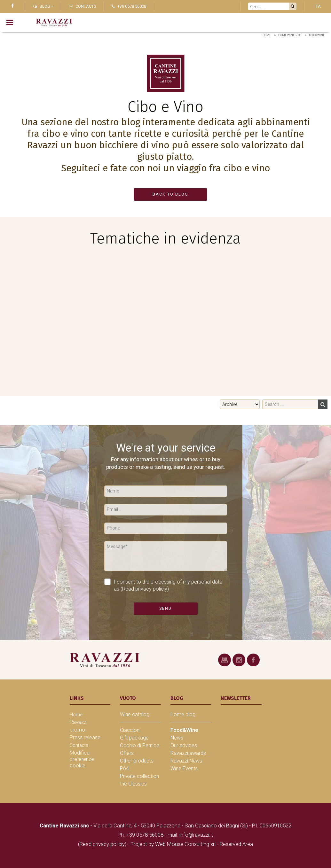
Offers (127, 753)
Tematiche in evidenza (165, 238)
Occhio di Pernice (140, 745)
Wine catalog (135, 714)
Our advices (184, 745)
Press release (85, 737)
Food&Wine (317, 35)
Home (267, 35)
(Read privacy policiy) (145, 589)
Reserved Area (236, 844)
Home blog (183, 714)
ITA (318, 6)
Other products (137, 761)
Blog (42, 6)
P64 (124, 768)
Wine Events (184, 768)
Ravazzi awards (188, 753)
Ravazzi (79, 722)
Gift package (134, 738)
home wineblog (290, 35)
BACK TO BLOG (170, 194)
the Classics (133, 784)
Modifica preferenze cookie (82, 759)
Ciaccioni (130, 730)
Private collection (139, 776)
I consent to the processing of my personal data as (163, 585)
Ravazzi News (186, 761)
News (177, 738)
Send (165, 608)
